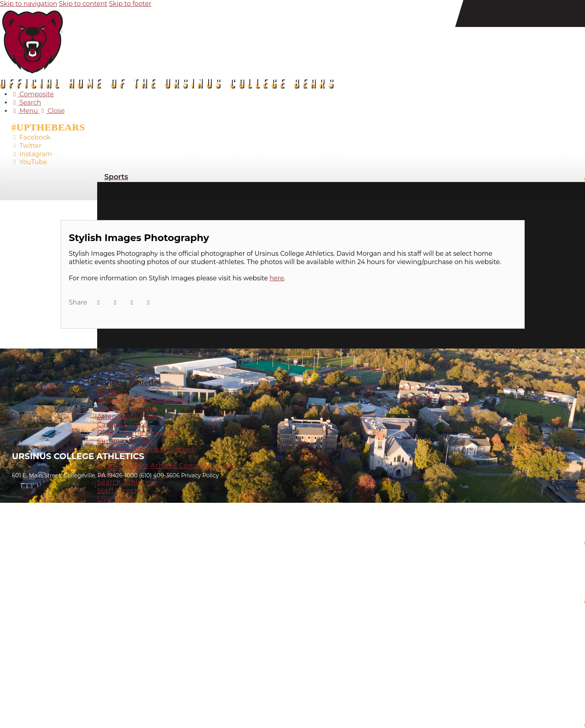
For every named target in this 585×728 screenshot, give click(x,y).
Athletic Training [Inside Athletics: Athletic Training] (127, 408)
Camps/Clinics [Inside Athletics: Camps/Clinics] (122, 424)
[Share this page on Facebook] (98, 303)
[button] (148, 303)
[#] (24, 362)
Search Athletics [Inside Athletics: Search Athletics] (126, 482)
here (277, 278)
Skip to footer (130, 4)
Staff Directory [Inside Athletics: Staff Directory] (123, 491)
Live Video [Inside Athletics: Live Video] (115, 499)
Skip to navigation (29, 4)
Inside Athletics (133, 383)
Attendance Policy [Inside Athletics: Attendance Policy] (129, 417)
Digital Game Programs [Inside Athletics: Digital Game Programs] (139, 433)
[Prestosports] (24, 387)
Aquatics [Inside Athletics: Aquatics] (113, 392)
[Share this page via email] (132, 303)
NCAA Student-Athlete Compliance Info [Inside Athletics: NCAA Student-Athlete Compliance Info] (167, 466)
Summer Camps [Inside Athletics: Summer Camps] (126, 441)
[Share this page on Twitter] (115, 303)
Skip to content (83, 4)
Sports (116, 177)
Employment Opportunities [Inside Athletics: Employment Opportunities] (146, 449)
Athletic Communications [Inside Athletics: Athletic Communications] (142, 400)
